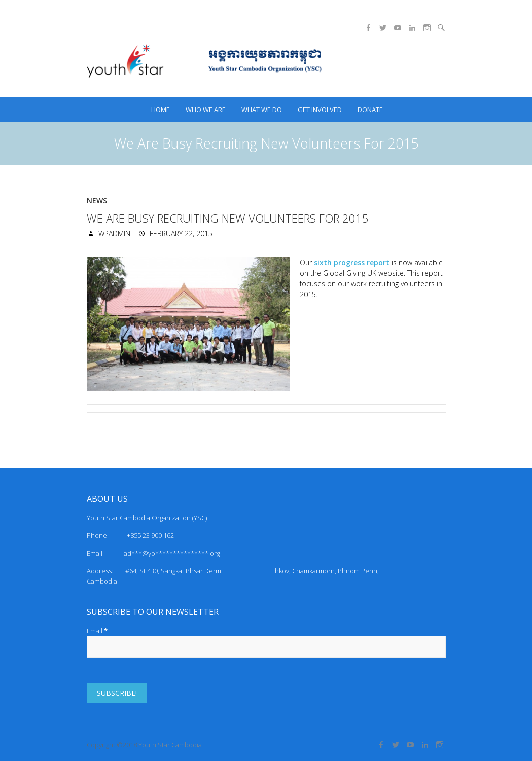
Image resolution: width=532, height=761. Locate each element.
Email (97, 631)
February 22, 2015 (180, 233)
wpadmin (113, 233)
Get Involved (320, 110)
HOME (161, 110)
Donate (370, 110)
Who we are (206, 110)
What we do (262, 110)
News (97, 201)
